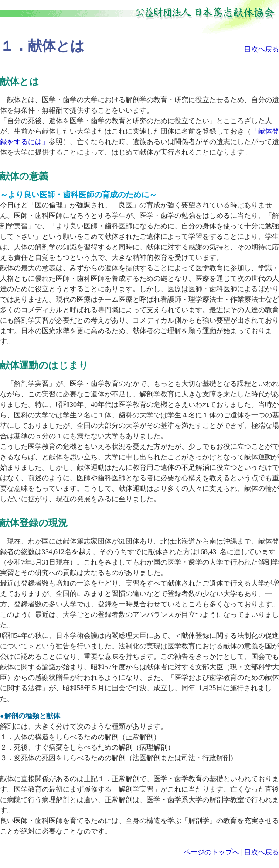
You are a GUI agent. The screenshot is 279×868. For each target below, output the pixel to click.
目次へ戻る (262, 49)
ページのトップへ (211, 852)
